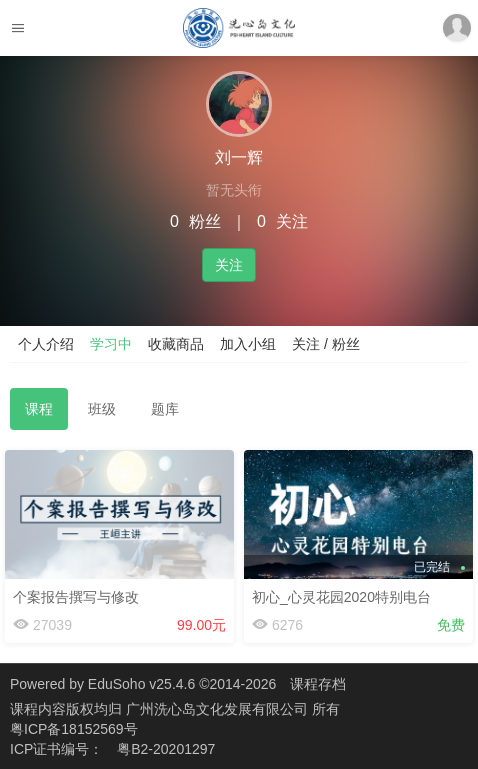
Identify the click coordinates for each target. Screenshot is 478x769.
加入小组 (248, 344)
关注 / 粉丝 (326, 344)
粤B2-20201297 (166, 749)
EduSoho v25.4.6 (141, 684)
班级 (102, 409)
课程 (39, 409)
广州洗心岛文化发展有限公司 (219, 709)
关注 (229, 265)
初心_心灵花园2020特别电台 (341, 597)
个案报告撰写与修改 (76, 597)
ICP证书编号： (56, 749)
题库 (165, 409)
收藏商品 (176, 344)
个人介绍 (46, 344)
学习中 (111, 344)
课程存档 (318, 684)
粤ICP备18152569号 (74, 729)
